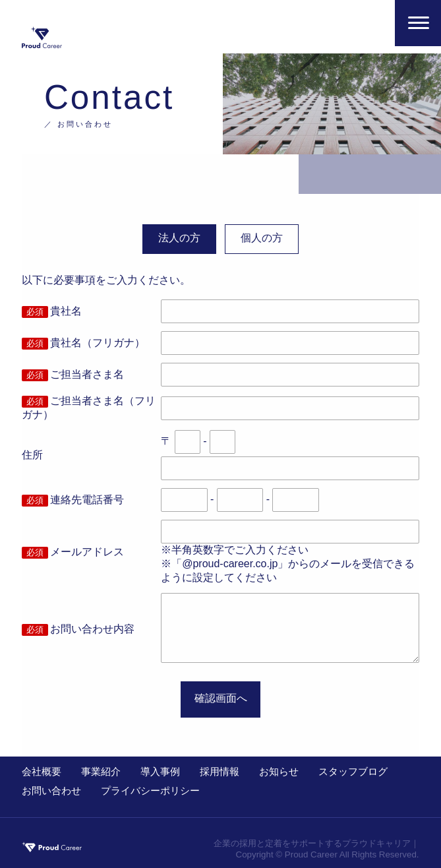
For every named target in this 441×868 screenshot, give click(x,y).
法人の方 (179, 238)
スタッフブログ (353, 771)
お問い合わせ (51, 790)
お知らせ (279, 771)
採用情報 (220, 771)
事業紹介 (101, 771)
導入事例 (160, 771)
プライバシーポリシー (150, 790)
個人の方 (262, 238)
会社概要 (42, 771)
